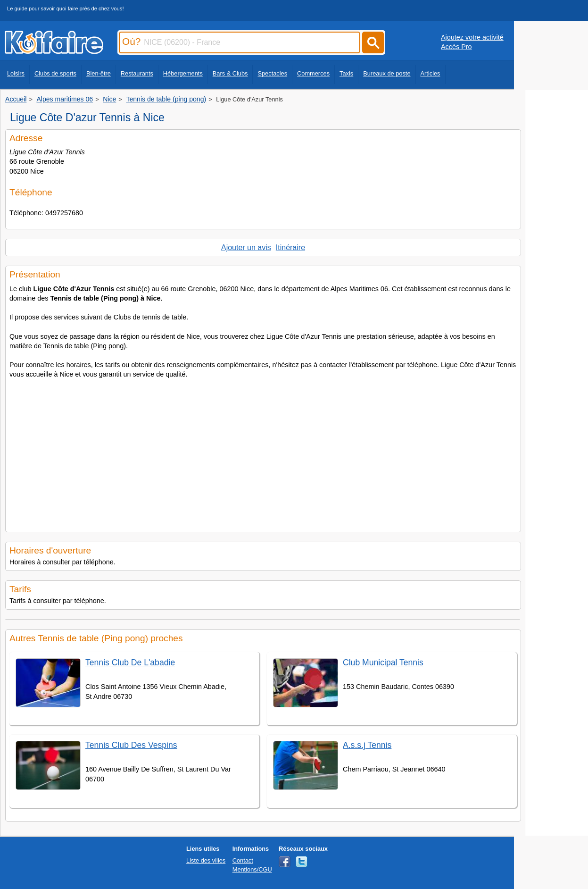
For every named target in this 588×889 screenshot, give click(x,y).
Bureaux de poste (387, 73)
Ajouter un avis (246, 247)
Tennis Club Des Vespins (131, 745)
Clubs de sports (55, 73)
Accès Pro (456, 47)
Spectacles (272, 73)
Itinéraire (290, 247)
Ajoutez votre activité (472, 37)
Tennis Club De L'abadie (130, 663)
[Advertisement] (263, 453)
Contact (243, 860)
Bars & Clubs (230, 73)
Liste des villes (206, 860)
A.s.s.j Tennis (367, 745)
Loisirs (16, 73)
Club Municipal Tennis (383, 663)
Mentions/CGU (252, 869)
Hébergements (183, 73)
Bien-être (99, 73)
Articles (431, 73)
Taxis (346, 73)
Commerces (313, 73)
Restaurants (137, 73)
